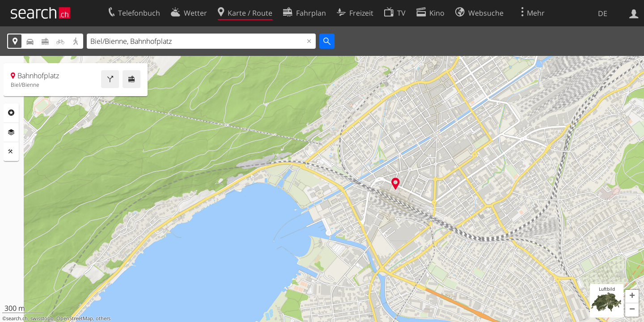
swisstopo (42, 318)
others (103, 318)
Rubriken (11, 113)
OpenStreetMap (75, 318)
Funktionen (11, 152)
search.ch (17, 318)
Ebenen (11, 132)
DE (603, 13)
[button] (632, 297)
